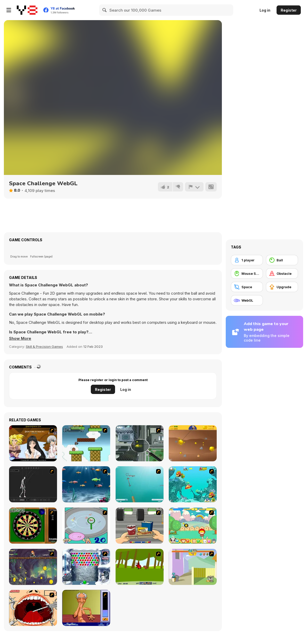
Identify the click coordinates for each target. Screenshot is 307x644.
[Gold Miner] (193, 443)
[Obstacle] (282, 273)
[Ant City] (140, 443)
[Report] (194, 187)
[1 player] (247, 260)
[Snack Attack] (140, 526)
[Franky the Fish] (86, 484)
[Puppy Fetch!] (140, 567)
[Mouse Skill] (247, 273)
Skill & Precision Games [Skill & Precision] (44, 347)
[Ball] (282, 260)
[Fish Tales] (193, 484)
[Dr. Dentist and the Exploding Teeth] (33, 608)
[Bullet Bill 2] (86, 443)
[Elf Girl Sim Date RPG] (33, 443)
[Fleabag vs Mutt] (193, 567)
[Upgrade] (282, 287)
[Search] (105, 10)
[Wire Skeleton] (33, 484)
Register (289, 10)
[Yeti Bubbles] (86, 567)
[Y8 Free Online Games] (27, 10)
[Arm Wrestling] (86, 608)
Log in (265, 10)
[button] (20, 339)
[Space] (247, 287)
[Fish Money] (33, 567)
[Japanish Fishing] (86, 526)
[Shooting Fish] (140, 484)
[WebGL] (247, 300)
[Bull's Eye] (33, 526)
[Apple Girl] (193, 526)
